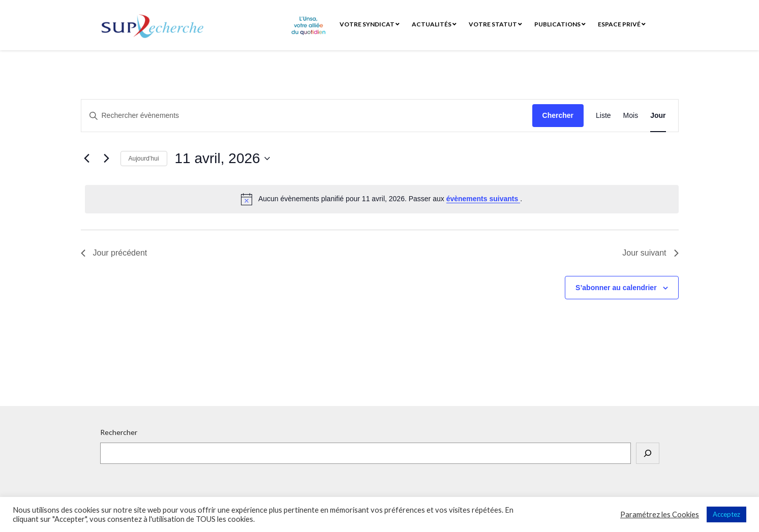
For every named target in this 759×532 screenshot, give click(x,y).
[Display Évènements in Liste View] (603, 116)
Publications (560, 24)
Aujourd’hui (144, 159)
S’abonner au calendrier (616, 288)
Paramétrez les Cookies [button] (660, 514)
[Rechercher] (648, 453)
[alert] (382, 199)
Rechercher (119, 432)
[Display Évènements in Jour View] (658, 116)
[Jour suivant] (107, 159)
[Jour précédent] (87, 159)
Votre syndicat (370, 24)
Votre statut (495, 24)
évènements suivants (483, 199)
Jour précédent (114, 253)
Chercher (558, 115)
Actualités (434, 24)
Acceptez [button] (726, 514)
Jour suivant (650, 253)
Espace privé (622, 24)
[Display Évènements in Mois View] (631, 116)
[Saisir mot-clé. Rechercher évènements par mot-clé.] (307, 116)
